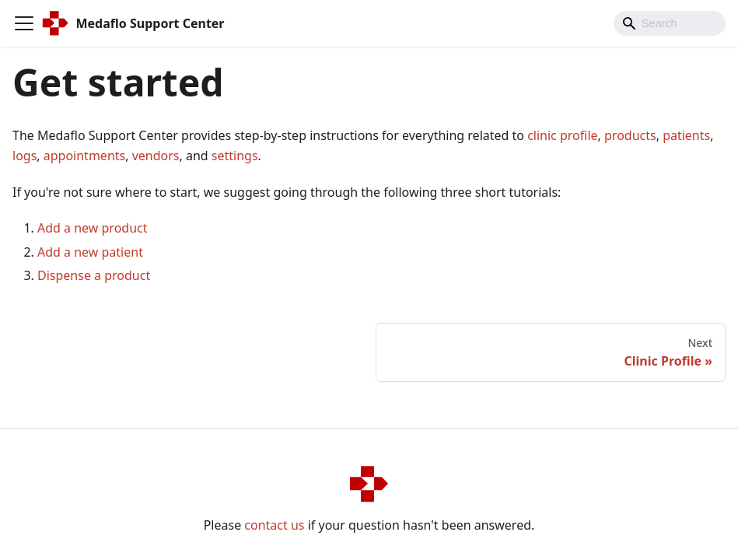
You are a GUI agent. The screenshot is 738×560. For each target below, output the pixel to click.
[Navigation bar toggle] (24, 23)
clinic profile (562, 135)
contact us (274, 525)
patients (686, 135)
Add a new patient (90, 252)
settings (235, 156)
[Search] (670, 23)
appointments (84, 156)
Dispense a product (94, 275)
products (630, 135)
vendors (156, 156)
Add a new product (93, 228)
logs (24, 156)
